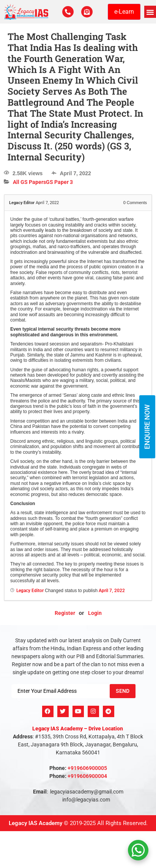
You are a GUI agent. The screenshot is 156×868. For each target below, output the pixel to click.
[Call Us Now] (68, 12)
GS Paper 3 (59, 182)
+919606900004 (87, 776)
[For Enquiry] (87, 12)
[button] (150, 12)
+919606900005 (87, 768)
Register (65, 613)
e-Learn (124, 12)
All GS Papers (29, 182)
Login (95, 613)
